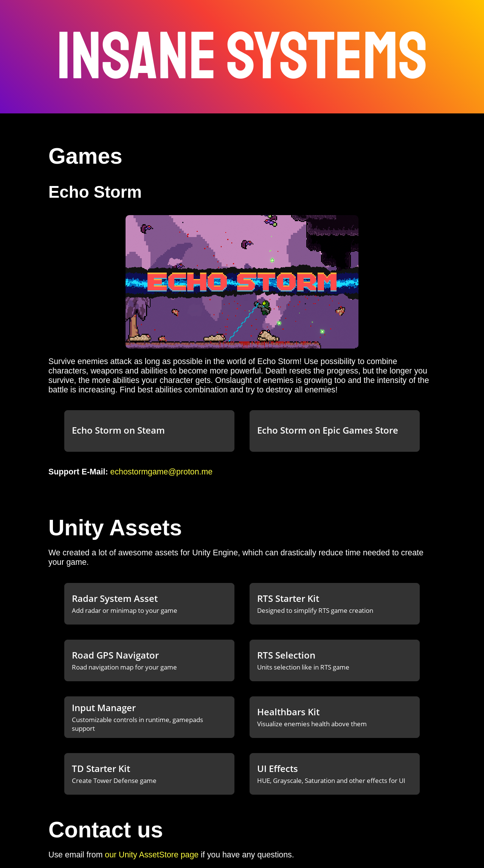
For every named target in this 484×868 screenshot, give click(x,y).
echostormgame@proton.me (162, 472)
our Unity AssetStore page (152, 855)
